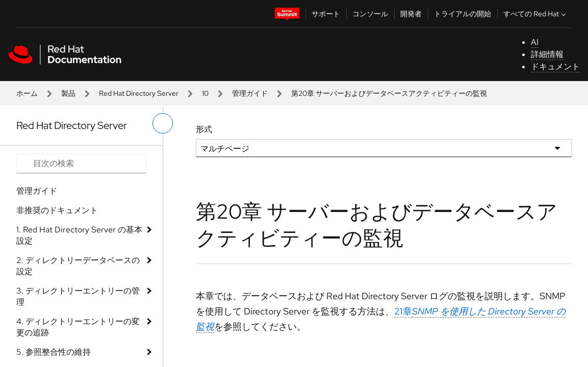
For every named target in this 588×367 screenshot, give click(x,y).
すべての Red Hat (536, 14)
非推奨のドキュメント (57, 210)
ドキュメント (555, 67)
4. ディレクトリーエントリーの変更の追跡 (78, 327)
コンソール (370, 14)
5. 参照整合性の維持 (54, 352)
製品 (68, 93)
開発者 (411, 14)
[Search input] (81, 164)
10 (205, 93)
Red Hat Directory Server (139, 93)
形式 (204, 129)
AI (535, 42)
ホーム (27, 93)
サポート (326, 14)
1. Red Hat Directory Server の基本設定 (79, 235)
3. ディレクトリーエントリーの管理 (78, 296)
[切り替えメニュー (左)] (163, 123)
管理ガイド (250, 93)
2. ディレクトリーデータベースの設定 (78, 266)
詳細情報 (547, 54)
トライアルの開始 (463, 14)
